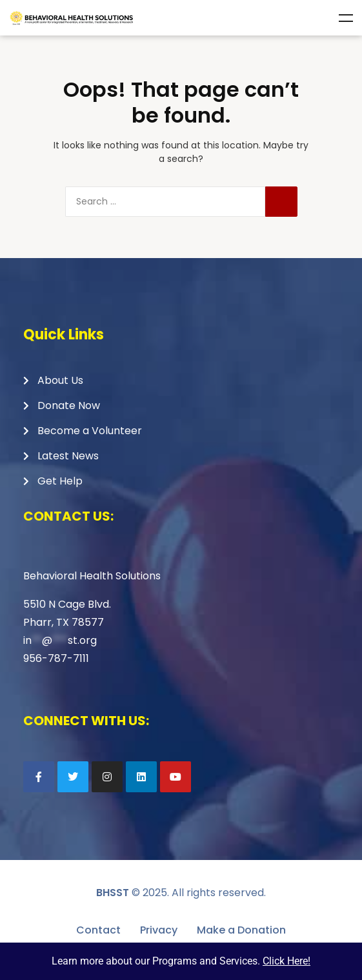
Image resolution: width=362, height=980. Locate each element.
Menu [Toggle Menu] (346, 18)
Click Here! (287, 961)
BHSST (113, 893)
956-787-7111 (56, 658)
